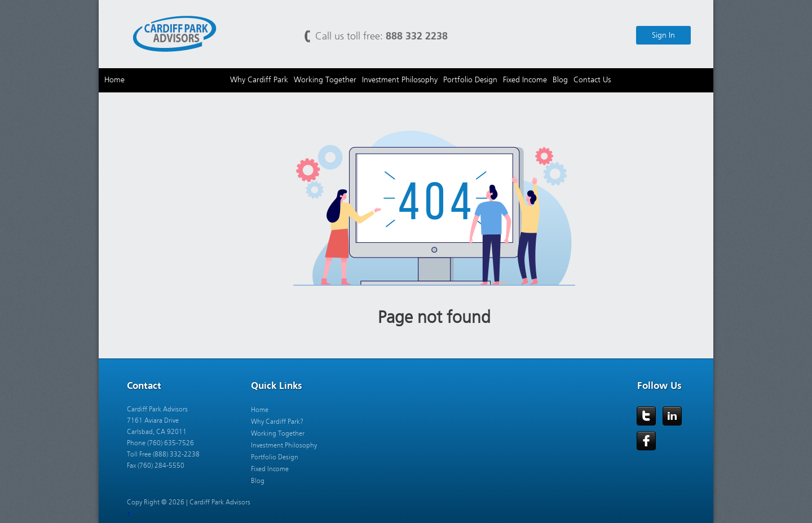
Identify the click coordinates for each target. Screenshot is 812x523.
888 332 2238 (417, 36)
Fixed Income (270, 469)
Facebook (646, 441)
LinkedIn (672, 416)
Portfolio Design (275, 457)
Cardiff (175, 33)
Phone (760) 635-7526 (160, 443)
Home (260, 410)
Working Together (278, 433)
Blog (258, 481)
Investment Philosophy (284, 445)
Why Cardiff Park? (277, 422)
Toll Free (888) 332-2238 (163, 454)
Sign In (663, 35)
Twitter (646, 416)
